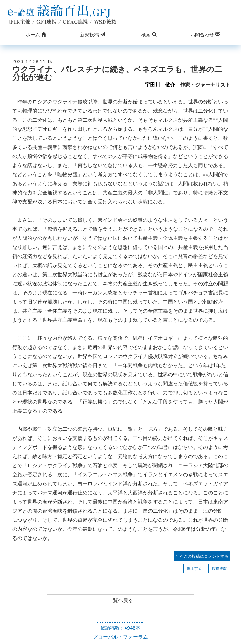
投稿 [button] (92, 34)
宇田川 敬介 (160, 85)
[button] (36, 35)
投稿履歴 (219, 568)
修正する (194, 568)
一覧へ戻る (120, 600)
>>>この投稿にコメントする (202, 556)
